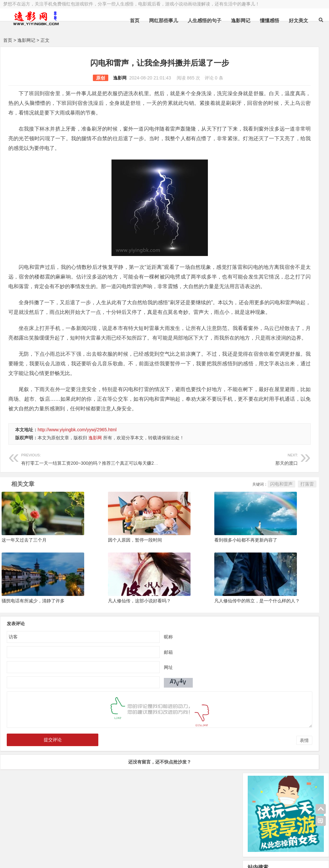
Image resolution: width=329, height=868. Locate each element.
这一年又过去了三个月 (24, 585)
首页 (135, 20)
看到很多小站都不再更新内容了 (192, 585)
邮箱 (129, 694)
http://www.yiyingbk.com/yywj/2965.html (77, 478)
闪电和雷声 (202, 532)
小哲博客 (40, 849)
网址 (129, 709)
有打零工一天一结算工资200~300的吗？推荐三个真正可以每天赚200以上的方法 (101, 507)
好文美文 (298, 20)
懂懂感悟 (270, 20)
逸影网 (80, 78)
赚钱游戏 (50, 857)
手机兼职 (101, 857)
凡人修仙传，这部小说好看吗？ (113, 643)
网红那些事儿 (164, 20)
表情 (225, 782)
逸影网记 (241, 20)
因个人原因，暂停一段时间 (108, 585)
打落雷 (227, 532)
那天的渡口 (169, 507)
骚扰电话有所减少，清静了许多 (33, 643)
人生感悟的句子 (205, 20)
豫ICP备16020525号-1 (95, 841)
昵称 (129, 679)
